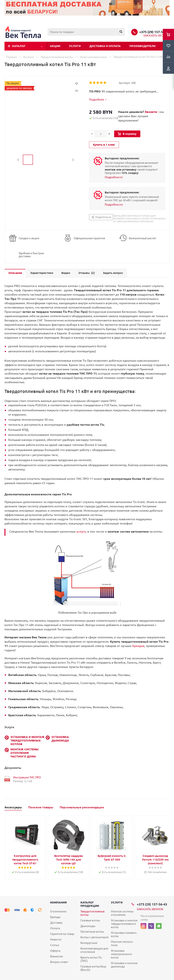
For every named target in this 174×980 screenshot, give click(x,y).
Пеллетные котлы (92, 932)
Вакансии (57, 956)
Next (73, 160)
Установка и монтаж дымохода (124, 965)
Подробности (114, 177)
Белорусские (89, 943)
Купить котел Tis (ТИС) (91, 959)
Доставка (56, 923)
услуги (81, 531)
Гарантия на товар (62, 934)
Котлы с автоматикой (94, 937)
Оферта (55, 951)
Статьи (55, 945)
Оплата (55, 928)
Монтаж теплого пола (122, 943)
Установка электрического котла (121, 954)
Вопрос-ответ (59, 962)
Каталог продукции (90, 904)
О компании (58, 911)
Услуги (75, 46)
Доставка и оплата (105, 46)
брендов (138, 646)
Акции (55, 46)
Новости (56, 939)
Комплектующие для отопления (94, 950)
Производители (142, 46)
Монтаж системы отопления (122, 913)
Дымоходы (88, 926)
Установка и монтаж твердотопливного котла (124, 924)
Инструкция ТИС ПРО (27, 777)
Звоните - (152, 112)
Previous (18, 160)
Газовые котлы (90, 920)
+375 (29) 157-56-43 (154, 32)
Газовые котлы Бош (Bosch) (93, 968)
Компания (58, 902)
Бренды (55, 917)
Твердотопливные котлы (93, 913)
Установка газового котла (124, 934)
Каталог (19, 46)
